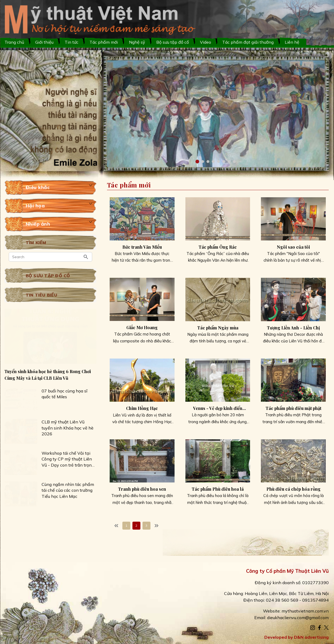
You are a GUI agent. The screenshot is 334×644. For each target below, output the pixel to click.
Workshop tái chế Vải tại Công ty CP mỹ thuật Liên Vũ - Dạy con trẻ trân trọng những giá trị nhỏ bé (68, 459)
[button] (197, 162)
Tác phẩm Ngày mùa (218, 328)
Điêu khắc (38, 187)
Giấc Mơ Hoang (142, 327)
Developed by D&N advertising (297, 637)
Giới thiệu (44, 42)
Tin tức (72, 42)
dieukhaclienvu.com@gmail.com (298, 618)
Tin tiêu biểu (41, 295)
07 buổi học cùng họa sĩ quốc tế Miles (64, 394)
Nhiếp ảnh (38, 224)
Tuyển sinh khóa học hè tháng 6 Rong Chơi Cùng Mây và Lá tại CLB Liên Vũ (48, 375)
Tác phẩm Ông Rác (218, 247)
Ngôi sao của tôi (293, 247)
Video (206, 42)
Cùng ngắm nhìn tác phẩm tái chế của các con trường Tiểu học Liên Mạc (68, 490)
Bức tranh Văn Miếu (142, 247)
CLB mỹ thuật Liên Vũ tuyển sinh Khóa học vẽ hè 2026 (68, 428)
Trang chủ (14, 42)
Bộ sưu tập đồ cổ (173, 42)
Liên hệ (292, 42)
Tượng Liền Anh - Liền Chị (293, 328)
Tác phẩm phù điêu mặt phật (293, 408)
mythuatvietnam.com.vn (305, 611)
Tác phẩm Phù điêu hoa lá (218, 489)
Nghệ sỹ (137, 42)
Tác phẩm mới (104, 42)
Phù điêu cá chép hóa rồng (293, 489)
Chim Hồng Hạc (142, 408)
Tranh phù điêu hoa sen (142, 489)
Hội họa (35, 206)
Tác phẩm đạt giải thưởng (248, 42)
